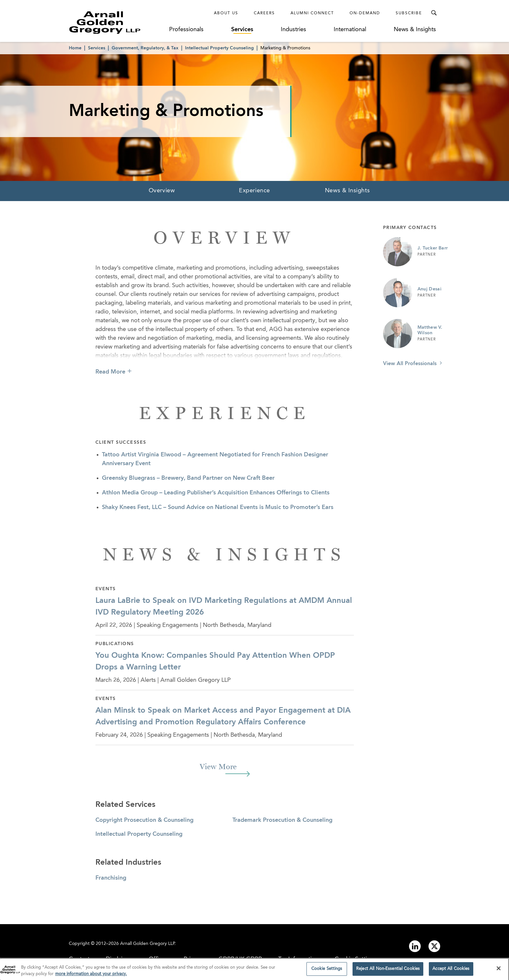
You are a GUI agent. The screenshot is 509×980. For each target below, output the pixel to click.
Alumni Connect (312, 13)
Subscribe (409, 13)
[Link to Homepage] (117, 22)
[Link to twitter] (434, 946)
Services (242, 30)
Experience (255, 191)
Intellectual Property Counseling (219, 48)
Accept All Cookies (451, 970)
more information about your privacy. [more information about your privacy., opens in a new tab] (91, 975)
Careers (264, 13)
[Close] (499, 970)
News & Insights (415, 30)
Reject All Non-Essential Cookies (388, 970)
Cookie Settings (327, 970)
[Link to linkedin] (415, 946)
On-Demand (365, 13)
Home (75, 48)
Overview (162, 191)
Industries (293, 30)
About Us (226, 13)
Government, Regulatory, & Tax (145, 48)
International (350, 30)
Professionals (186, 30)
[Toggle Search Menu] (434, 13)
